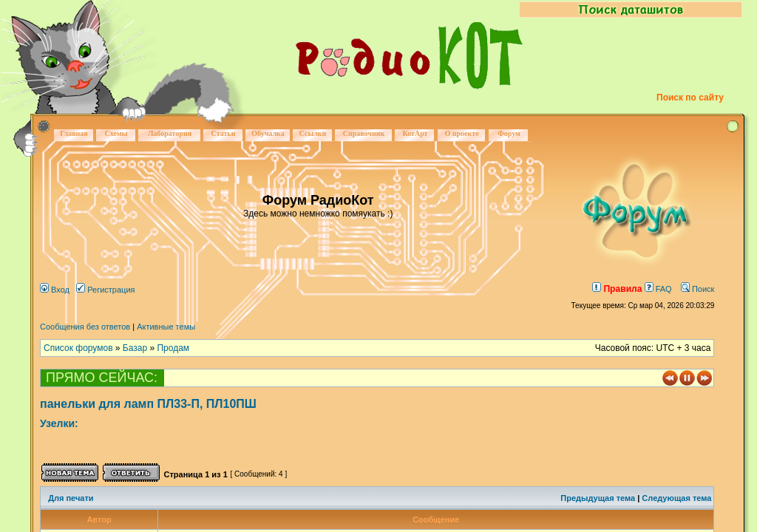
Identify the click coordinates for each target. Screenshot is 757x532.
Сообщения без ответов (85, 327)
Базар (135, 348)
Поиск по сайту (690, 98)
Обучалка (268, 133)
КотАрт (415, 133)
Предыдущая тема (598, 498)
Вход (55, 290)
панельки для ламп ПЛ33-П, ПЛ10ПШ (148, 404)
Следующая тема (676, 498)
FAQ (658, 289)
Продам (173, 348)
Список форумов (78, 348)
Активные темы (166, 327)
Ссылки (313, 133)
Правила (617, 289)
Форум (509, 133)
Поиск (698, 289)
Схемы (116, 133)
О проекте (461, 133)
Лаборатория (170, 133)
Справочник (364, 133)
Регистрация (105, 290)
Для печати (71, 498)
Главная (74, 133)
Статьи (224, 133)
